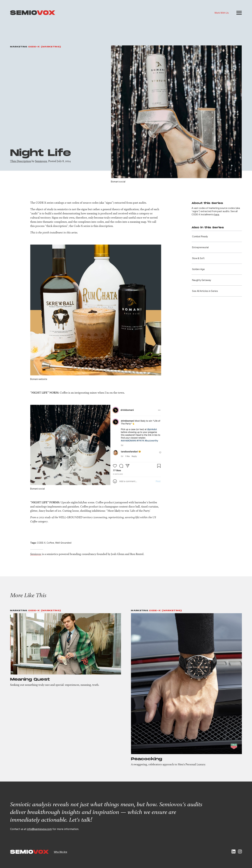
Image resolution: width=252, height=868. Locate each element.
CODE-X (41, 543)
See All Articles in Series (205, 291)
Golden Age (198, 269)
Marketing (19, 47)
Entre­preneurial (200, 247)
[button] (239, 13)
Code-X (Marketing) (45, 47)
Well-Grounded (63, 543)
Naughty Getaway (202, 280)
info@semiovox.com (39, 829)
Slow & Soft (198, 258)
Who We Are (61, 852)
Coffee (50, 543)
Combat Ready (200, 236)
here (217, 214)
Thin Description (21, 161)
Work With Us (222, 13)
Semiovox (41, 161)
